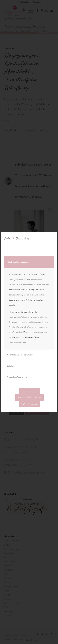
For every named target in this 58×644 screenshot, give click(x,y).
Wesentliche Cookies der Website (20, 355)
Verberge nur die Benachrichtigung (29, 397)
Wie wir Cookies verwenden (18, 262)
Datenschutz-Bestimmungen (17, 377)
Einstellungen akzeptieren (29, 391)
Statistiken (10, 366)
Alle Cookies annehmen (29, 404)
